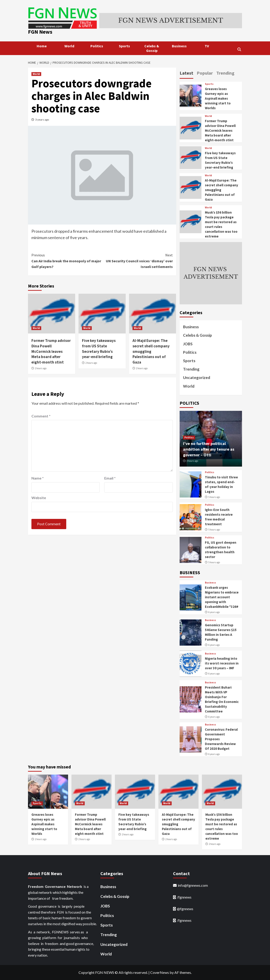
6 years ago (214, 612)
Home (42, 46)
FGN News (40, 32)
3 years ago (42, 120)
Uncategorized (197, 378)
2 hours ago (41, 368)
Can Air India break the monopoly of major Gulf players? (67, 261)
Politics (97, 46)
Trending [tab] (225, 73)
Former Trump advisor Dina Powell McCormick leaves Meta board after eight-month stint (51, 351)
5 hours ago (214, 497)
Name (38, 478)
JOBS (188, 344)
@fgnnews (185, 909)
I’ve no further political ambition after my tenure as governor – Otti (209, 449)
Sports (124, 46)
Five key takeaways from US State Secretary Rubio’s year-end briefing (99, 349)
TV (207, 46)
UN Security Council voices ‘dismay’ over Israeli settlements (137, 261)
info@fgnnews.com (193, 885)
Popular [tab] (205, 73)
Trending (191, 369)
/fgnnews (184, 897)
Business (179, 46)
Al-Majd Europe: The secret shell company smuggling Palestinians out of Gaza (151, 351)
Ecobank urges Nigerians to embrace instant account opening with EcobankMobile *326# (222, 597)
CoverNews (160, 972)
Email (110, 478)
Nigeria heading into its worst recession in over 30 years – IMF (222, 663)
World (69, 46)
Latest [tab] (186, 73)
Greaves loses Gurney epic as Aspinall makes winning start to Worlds (218, 98)
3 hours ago (192, 461)
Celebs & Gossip (152, 48)
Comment (41, 416)
